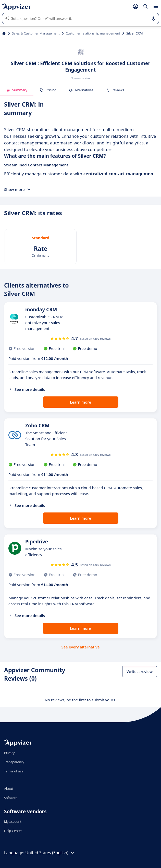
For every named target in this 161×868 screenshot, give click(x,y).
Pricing (48, 90)
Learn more (80, 402)
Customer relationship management (93, 33)
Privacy (9, 753)
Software (11, 798)
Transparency (14, 762)
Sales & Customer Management (36, 33)
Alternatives (81, 90)
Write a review (140, 671)
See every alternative (81, 647)
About (9, 789)
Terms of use (14, 771)
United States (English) (50, 853)
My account (13, 821)
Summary (17, 90)
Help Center (13, 831)
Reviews (115, 90)
